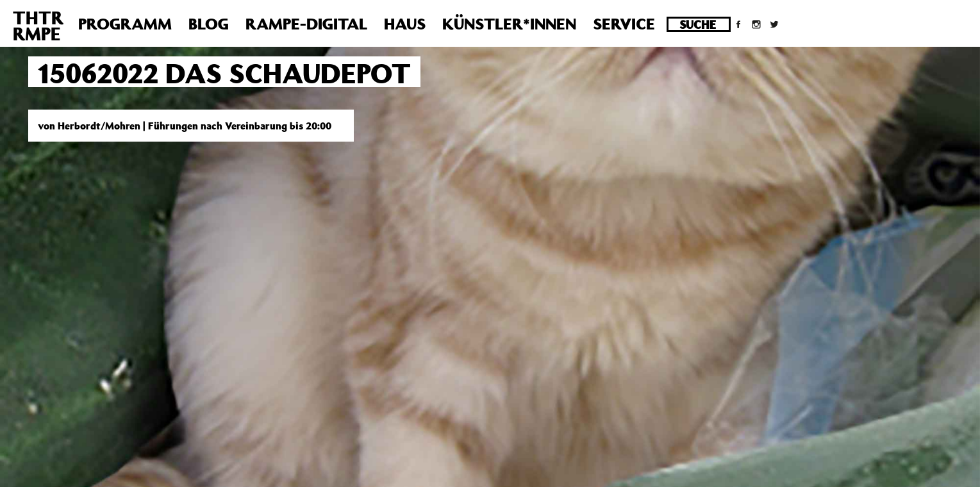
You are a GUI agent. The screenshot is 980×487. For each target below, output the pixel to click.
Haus (405, 24)
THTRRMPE (38, 26)
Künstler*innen (509, 24)
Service (624, 24)
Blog (209, 24)
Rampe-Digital (306, 24)
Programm (125, 24)
